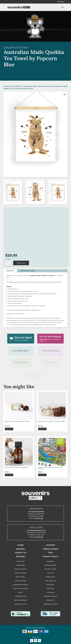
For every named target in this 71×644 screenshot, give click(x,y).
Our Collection (16, 86)
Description (10, 271)
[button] (65, 95)
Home (6, 86)
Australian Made (30, 86)
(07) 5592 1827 (39, 537)
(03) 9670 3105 (39, 518)
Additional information (28, 271)
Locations (10, 74)
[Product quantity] (8, 263)
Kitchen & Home (45, 86)
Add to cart (21, 263)
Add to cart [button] (9, 429)
